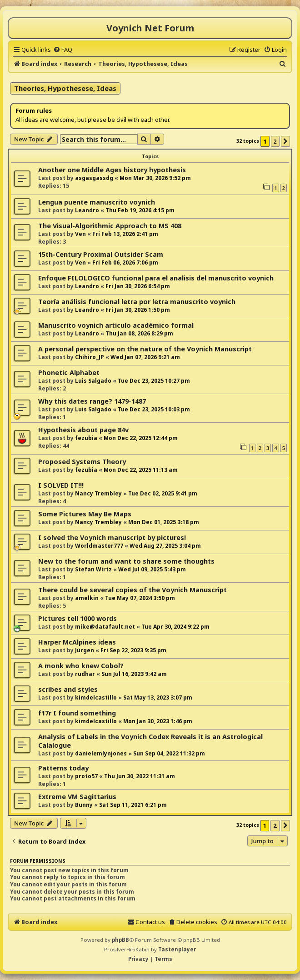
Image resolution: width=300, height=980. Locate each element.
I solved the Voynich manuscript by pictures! (112, 537)
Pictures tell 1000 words (77, 618)
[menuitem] (63, 50)
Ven (80, 234)
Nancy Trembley (98, 493)
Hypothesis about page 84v (83, 430)
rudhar (85, 674)
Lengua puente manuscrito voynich (97, 202)
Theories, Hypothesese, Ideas (65, 88)
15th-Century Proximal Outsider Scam (101, 254)
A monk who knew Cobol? (81, 666)
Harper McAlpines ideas (77, 642)
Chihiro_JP (90, 357)
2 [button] (275, 141)
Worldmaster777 (99, 546)
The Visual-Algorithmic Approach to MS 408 (110, 226)
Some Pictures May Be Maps (85, 514)
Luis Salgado (93, 381)
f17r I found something (77, 713)
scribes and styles (68, 689)
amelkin (87, 598)
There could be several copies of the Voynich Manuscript (132, 590)
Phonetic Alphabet (69, 372)
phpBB (120, 940)
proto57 (86, 776)
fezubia (86, 438)
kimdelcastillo (96, 697)
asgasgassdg (94, 178)
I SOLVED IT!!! (61, 485)
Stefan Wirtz (93, 569)
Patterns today (63, 768)
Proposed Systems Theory (82, 462)
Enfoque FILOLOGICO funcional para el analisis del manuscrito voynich (156, 278)
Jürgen (85, 650)
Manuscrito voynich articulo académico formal (116, 325)
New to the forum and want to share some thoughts (126, 561)
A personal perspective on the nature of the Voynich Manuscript (145, 349)
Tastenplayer (177, 949)
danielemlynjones (101, 753)
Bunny (84, 805)
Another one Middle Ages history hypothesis (112, 170)
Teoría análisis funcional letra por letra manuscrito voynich (137, 302)
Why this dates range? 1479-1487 (92, 401)
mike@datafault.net (105, 627)
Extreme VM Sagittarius (77, 797)
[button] (285, 141)
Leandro (87, 210)
